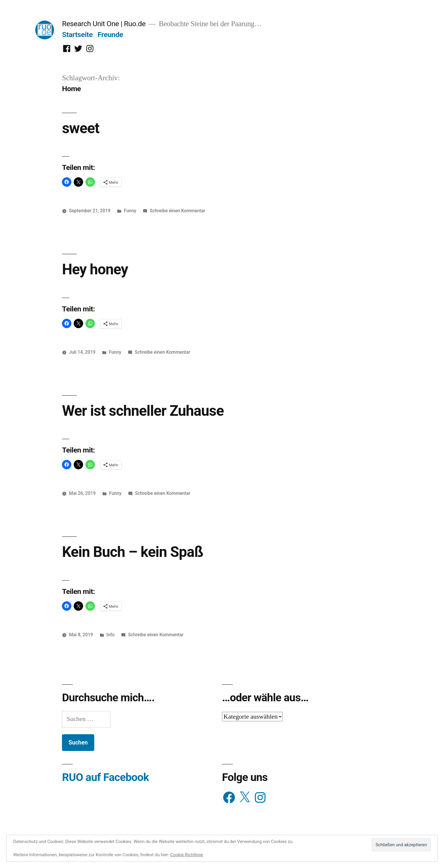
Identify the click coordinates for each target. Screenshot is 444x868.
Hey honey (95, 269)
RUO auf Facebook (105, 777)
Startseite (77, 35)
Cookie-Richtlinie (187, 855)
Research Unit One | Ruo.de (104, 24)
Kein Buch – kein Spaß (133, 552)
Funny (130, 211)
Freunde (110, 35)
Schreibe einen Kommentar (178, 211)
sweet (81, 128)
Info (111, 635)
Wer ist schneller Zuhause (143, 411)
